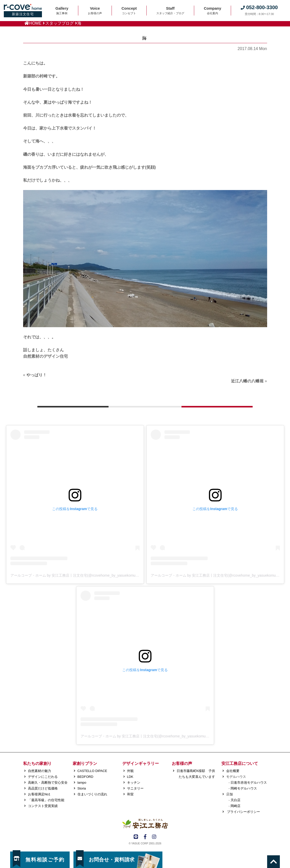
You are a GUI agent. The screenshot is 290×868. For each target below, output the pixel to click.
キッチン (134, 783)
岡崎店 (235, 806)
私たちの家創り (37, 763)
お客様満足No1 (39, 794)
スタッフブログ (59, 23)
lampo (82, 783)
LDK (130, 777)
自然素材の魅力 (40, 771)
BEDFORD (86, 777)
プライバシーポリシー (243, 812)
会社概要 (233, 771)
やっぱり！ (37, 375)
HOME (35, 23)
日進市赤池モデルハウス (249, 783)
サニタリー (135, 788)
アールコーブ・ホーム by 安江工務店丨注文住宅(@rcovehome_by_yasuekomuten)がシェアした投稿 (90, 575)
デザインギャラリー (141, 763)
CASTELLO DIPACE (92, 771)
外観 (130, 771)
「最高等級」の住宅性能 (46, 800)
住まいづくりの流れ (92, 794)
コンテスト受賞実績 (43, 806)
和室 (130, 794)
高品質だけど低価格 (43, 788)
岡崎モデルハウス (244, 788)
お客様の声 (182, 763)
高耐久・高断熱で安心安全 (48, 783)
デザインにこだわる (43, 777)
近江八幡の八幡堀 (247, 381)
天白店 (235, 800)
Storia (82, 788)
